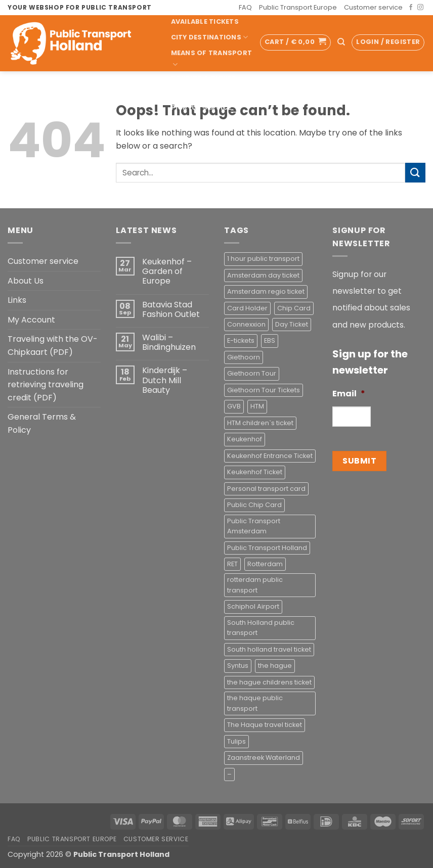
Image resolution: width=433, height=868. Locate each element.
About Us (26, 281)
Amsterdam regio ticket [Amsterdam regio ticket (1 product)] (266, 291)
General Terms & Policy (42, 423)
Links (17, 300)
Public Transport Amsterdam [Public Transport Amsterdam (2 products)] (254, 526)
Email (349, 394)
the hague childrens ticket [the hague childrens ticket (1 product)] (269, 682)
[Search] (341, 42)
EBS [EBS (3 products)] (270, 340)
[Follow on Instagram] (420, 8)
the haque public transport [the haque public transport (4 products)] (255, 703)
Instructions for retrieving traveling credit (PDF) (46, 385)
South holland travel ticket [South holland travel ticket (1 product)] (269, 649)
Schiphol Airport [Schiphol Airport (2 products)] (253, 606)
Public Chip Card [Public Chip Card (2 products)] (254, 505)
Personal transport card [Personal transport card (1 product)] (266, 489)
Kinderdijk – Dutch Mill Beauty (165, 380)
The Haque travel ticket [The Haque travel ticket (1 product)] (265, 725)
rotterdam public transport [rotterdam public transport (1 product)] (255, 585)
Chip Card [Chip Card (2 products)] (294, 308)
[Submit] (415, 173)
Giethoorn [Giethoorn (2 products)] (244, 357)
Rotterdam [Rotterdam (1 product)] (265, 564)
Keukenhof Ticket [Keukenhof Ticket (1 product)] (255, 472)
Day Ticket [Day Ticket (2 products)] (292, 324)
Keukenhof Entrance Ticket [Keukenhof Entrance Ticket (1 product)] (270, 456)
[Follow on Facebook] (411, 8)
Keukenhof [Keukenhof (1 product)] (245, 439)
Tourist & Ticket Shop (204, 85)
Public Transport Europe (298, 7)
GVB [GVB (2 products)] (234, 406)
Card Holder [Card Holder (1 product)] (247, 308)
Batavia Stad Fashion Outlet (171, 309)
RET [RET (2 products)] (232, 564)
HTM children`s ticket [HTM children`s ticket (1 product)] (260, 423)
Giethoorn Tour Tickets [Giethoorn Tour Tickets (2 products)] (264, 390)
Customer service (373, 7)
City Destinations (210, 37)
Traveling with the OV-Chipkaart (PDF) (53, 346)
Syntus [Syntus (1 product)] (238, 666)
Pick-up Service (205, 107)
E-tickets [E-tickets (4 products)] (241, 340)
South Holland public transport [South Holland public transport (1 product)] (261, 628)
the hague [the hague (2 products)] (275, 666)
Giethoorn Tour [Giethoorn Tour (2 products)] (252, 373)
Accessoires (196, 123)
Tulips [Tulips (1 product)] (236, 741)
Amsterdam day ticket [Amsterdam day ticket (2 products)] (263, 275)
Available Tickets (205, 21)
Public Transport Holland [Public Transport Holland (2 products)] (267, 548)
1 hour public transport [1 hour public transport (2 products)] (263, 259)
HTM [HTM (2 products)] (257, 406)
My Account (31, 320)
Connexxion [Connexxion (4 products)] (246, 324)
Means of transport (212, 59)
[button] (295, 42)
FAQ (245, 7)
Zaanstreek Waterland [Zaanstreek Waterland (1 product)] (264, 758)
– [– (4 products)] (229, 774)
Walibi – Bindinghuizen (169, 342)
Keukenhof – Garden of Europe (167, 271)
